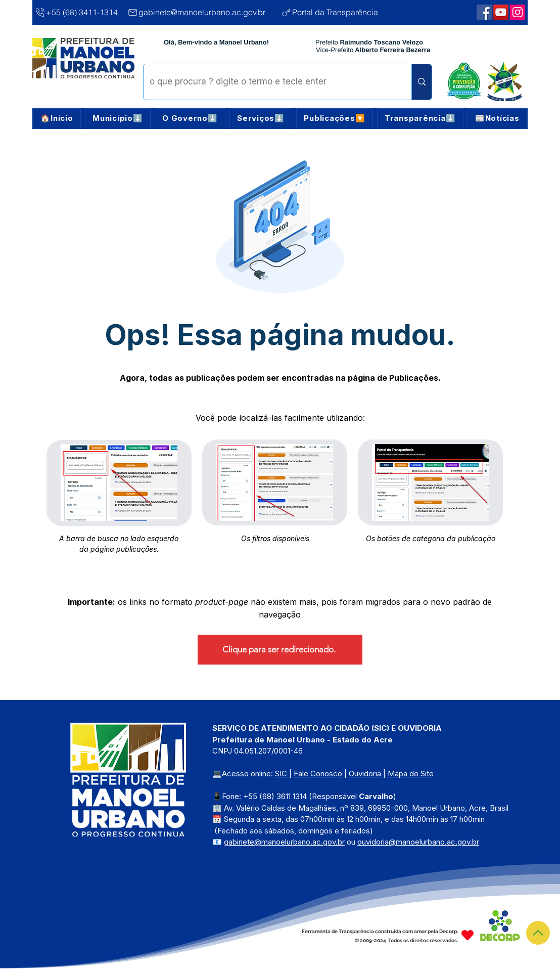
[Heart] (468, 935)
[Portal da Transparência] (339, 12)
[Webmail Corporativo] (518, 12)
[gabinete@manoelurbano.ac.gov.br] (200, 12)
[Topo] (538, 933)
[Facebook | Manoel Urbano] (484, 12)
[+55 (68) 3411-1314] (77, 12)
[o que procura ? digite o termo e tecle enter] (270, 82)
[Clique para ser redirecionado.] (280, 650)
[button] (118, 118)
